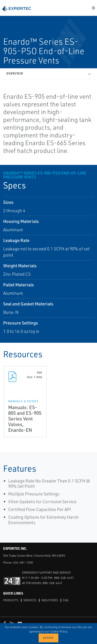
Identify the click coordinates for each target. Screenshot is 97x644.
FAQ (66, 600)
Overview (15, 73)
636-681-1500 (23, 562)
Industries (50, 600)
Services (30, 600)
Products (11, 600)
